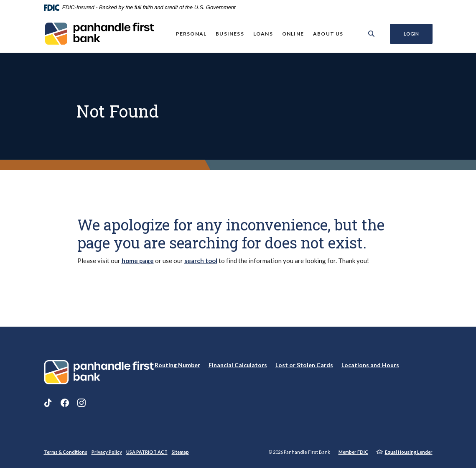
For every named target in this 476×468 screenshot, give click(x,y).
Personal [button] (191, 34)
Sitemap (180, 452)
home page (138, 261)
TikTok (48, 403)
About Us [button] (328, 34)
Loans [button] (263, 34)
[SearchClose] (371, 34)
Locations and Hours (370, 365)
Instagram (81, 403)
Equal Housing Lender (409, 452)
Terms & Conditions (66, 452)
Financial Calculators (238, 365)
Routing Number (177, 365)
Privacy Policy (107, 452)
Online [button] (293, 34)
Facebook (65, 403)
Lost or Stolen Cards (304, 365)
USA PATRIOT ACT (147, 452)
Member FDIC (353, 452)
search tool (201, 261)
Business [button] (230, 34)
